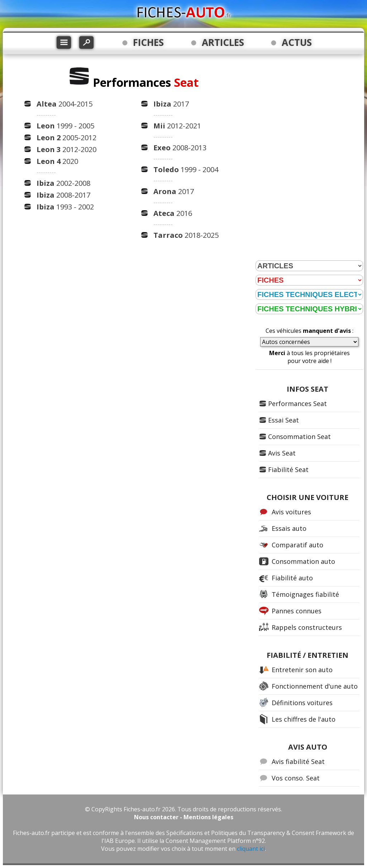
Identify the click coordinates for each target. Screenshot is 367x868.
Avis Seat (282, 453)
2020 (57, 161)
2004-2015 (65, 104)
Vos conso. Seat (296, 778)
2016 (173, 213)
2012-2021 (177, 126)
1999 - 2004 (186, 169)
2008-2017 (63, 195)
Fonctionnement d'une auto (315, 686)
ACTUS (297, 42)
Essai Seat (283, 420)
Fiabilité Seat (288, 470)
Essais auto (289, 528)
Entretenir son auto (302, 670)
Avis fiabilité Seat (298, 761)
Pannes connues (297, 611)
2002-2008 (63, 183)
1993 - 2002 (65, 207)
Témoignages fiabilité (305, 594)
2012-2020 (66, 149)
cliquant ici (251, 849)
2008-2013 (180, 148)
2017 (171, 104)
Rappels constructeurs (307, 627)
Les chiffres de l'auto (304, 719)
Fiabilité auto (292, 578)
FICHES (148, 42)
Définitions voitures (302, 703)
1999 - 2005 (65, 126)
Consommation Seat (299, 437)
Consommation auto (303, 561)
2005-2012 (66, 138)
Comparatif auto (297, 545)
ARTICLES (223, 42)
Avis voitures (291, 512)
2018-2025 (186, 235)
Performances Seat (297, 404)
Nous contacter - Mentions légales (184, 817)
